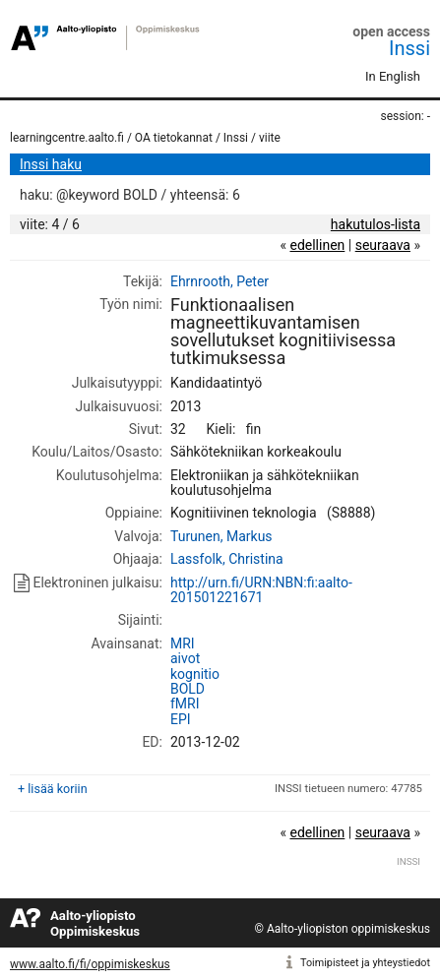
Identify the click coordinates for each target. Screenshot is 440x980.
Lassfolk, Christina (227, 559)
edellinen (317, 245)
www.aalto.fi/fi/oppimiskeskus (90, 964)
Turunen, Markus (221, 536)
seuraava (383, 245)
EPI (181, 719)
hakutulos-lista (376, 224)
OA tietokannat (174, 138)
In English (393, 76)
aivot (185, 658)
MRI (183, 643)
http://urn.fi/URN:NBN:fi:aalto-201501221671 (261, 590)
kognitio (195, 674)
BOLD (188, 689)
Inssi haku (51, 164)
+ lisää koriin (53, 789)
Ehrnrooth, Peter (220, 281)
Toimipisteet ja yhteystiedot (365, 963)
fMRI (185, 704)
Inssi (409, 48)
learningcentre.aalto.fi (67, 138)
